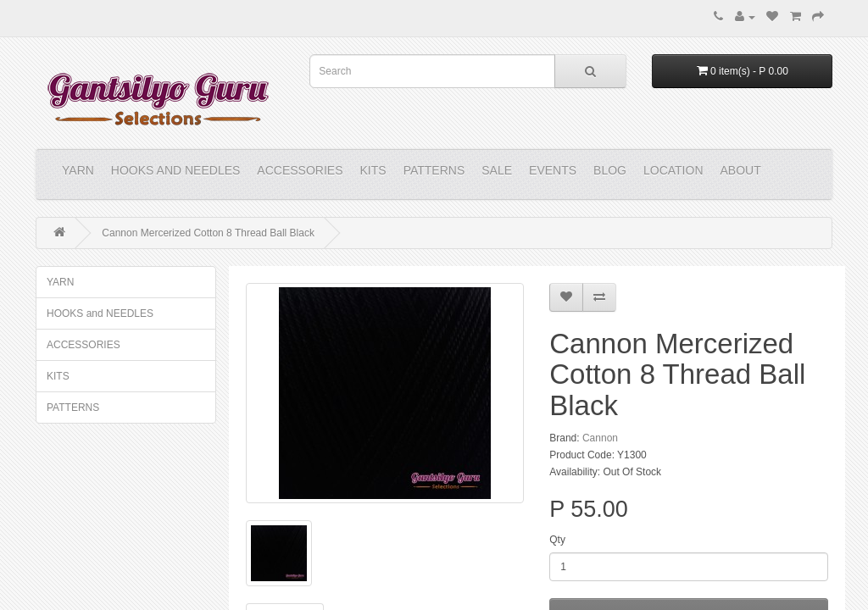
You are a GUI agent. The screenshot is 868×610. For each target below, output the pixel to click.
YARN (78, 170)
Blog (610, 170)
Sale (497, 170)
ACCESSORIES (300, 170)
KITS (373, 170)
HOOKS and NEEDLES (176, 170)
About (741, 170)
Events (553, 170)
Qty (557, 540)
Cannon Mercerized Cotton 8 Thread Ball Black (208, 233)
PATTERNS (434, 170)
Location (673, 170)
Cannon (600, 438)
